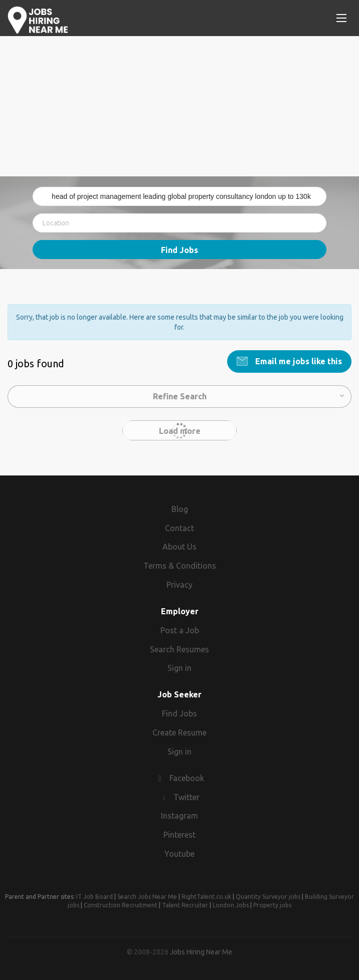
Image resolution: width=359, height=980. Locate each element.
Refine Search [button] (180, 396)
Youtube (179, 854)
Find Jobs (179, 250)
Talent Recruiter (185, 905)
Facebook (187, 778)
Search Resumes (179, 649)
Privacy (179, 585)
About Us (179, 547)
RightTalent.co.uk (206, 897)
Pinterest (179, 835)
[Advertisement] (179, 106)
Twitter (187, 797)
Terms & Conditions (180, 566)
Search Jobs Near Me (147, 897)
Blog (180, 509)
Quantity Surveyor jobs (268, 897)
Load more (180, 431)
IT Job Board (95, 897)
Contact (179, 528)
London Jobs (231, 905)
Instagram (179, 816)
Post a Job (180, 630)
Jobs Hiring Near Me (201, 952)
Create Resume (179, 732)
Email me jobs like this (298, 361)
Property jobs (272, 905)
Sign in (179, 668)
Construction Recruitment (121, 905)
